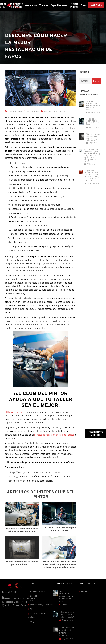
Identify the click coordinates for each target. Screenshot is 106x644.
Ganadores (31, 5)
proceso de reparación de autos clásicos (54, 435)
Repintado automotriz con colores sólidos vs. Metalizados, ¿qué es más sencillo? (92, 176)
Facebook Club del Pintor (15, 602)
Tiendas (44, 5)
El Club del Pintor (14, 412)
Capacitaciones (59, 5)
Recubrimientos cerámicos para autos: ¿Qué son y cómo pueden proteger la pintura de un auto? (92, 155)
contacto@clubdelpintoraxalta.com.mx (15, 598)
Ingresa (95, 5)
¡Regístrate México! (96, 433)
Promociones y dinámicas (16, 5)
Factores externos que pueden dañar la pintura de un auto (93, 105)
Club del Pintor (31, 111)
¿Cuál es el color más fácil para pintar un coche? (93, 122)
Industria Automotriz (58, 111)
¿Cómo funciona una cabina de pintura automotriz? (93, 137)
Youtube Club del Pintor (14, 605)
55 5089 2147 (10, 592)
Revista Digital (74, 5)
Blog (83, 5)
